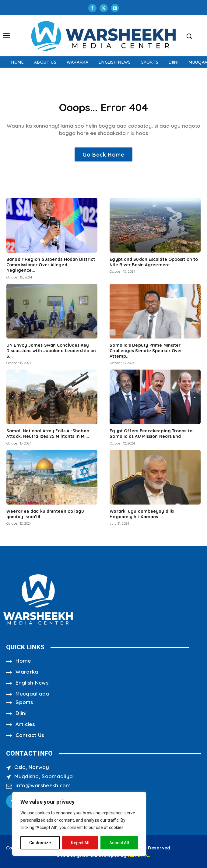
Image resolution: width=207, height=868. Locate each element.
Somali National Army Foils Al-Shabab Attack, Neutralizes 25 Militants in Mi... (48, 434)
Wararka (27, 672)
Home (23, 661)
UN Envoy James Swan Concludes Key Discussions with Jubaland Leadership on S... (51, 351)
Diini (21, 713)
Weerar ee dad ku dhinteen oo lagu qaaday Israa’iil (45, 514)
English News (32, 683)
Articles (25, 724)
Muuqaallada (32, 694)
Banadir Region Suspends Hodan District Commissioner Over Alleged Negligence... (51, 265)
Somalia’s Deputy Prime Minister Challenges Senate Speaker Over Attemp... (146, 351)
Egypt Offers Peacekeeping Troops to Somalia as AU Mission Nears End (151, 434)
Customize (40, 843)
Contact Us (30, 735)
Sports (24, 702)
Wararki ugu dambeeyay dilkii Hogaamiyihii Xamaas (143, 514)
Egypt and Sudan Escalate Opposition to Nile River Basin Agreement (154, 262)
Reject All (80, 843)
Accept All (119, 843)
